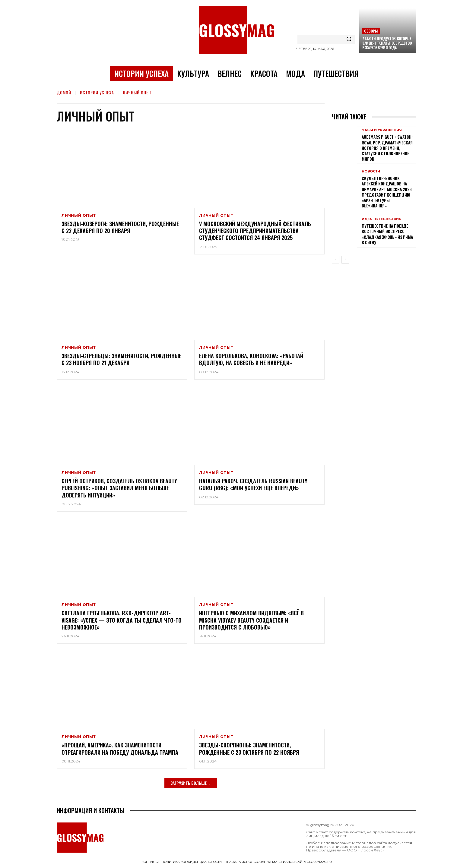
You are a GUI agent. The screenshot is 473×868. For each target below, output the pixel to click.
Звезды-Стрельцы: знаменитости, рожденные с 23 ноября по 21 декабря (121, 359)
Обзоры (371, 31)
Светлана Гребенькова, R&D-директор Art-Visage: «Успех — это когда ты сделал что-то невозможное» (122, 620)
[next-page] (345, 260)
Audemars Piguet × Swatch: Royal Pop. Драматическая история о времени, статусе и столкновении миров (387, 148)
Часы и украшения (382, 130)
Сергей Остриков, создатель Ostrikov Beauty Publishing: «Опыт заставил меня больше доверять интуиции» (119, 488)
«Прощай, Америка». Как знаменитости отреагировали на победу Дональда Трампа (120, 749)
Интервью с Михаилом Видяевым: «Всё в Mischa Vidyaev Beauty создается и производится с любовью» (251, 620)
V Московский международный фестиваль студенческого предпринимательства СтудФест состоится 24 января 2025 (255, 231)
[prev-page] (336, 260)
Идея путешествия (382, 219)
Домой (64, 92)
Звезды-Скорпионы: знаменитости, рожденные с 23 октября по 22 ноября (249, 749)
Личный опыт (79, 216)
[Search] (349, 39)
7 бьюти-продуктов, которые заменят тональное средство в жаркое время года (387, 43)
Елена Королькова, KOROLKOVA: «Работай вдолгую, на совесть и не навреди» (251, 359)
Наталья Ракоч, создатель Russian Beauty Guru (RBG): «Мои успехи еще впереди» (253, 484)
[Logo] (237, 30)
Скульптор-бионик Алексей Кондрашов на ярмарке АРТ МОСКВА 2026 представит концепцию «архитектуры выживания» (387, 192)
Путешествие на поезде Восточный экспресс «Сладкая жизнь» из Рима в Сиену (387, 234)
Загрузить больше (191, 783)
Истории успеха (97, 92)
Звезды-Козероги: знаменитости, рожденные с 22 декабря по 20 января (120, 227)
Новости (371, 171)
